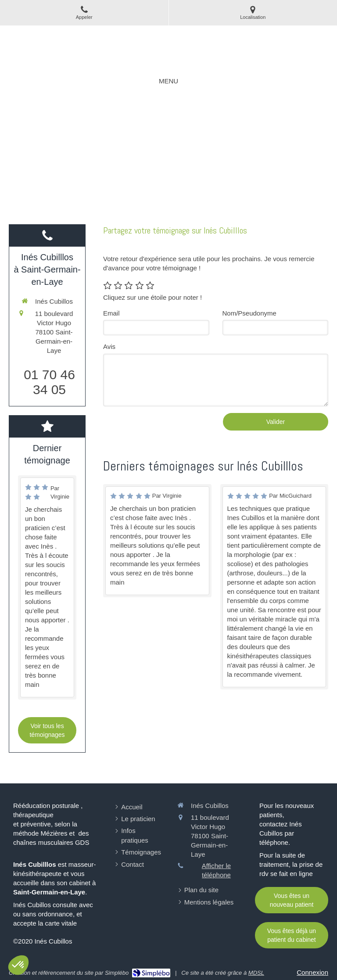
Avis (109, 346)
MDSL (256, 973)
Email (111, 313)
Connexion (312, 972)
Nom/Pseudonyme (249, 313)
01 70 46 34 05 (49, 382)
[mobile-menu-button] (168, 81)
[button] (18, 965)
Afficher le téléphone (216, 870)
